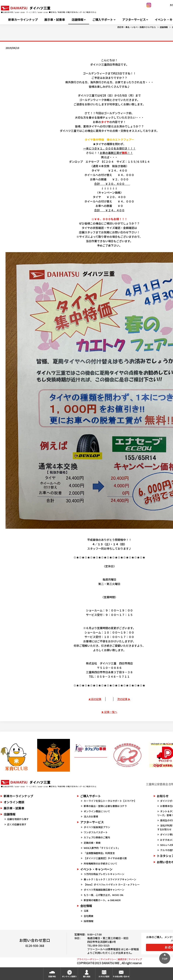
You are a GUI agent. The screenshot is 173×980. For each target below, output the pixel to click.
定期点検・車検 (92, 843)
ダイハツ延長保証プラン (97, 827)
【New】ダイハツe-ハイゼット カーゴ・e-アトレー (112, 884)
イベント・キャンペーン (96, 869)
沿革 (86, 911)
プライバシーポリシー (88, 959)
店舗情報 (77, 20)
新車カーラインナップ (23, 20)
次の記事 (122, 699)
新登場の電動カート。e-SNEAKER (102, 900)
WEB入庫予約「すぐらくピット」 (102, 848)
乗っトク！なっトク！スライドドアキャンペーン (110, 879)
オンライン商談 (14, 802)
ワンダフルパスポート (96, 832)
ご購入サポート (103, 20)
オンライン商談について (97, 811)
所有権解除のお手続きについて (100, 863)
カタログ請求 (104, 976)
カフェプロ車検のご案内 (97, 837)
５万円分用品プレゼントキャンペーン (104, 874)
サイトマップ (135, 959)
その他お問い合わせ (121, 976)
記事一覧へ (111, 712)
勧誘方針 (122, 959)
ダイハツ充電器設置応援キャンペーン (104, 890)
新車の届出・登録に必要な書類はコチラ (105, 806)
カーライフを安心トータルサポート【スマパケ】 (110, 801)
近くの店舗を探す (17, 824)
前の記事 (96, 699)
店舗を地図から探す (18, 819)
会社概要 (89, 916)
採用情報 (89, 921)
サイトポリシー (108, 959)
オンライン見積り (69, 976)
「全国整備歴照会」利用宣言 (99, 853)
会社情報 (86, 906)
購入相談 (87, 976)
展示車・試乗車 (55, 20)
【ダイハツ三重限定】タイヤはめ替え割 (105, 858)
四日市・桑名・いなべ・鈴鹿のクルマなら (137, 27)
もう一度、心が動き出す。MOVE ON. (104, 895)
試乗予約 (52, 976)
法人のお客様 (91, 816)
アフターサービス (134, 20)
